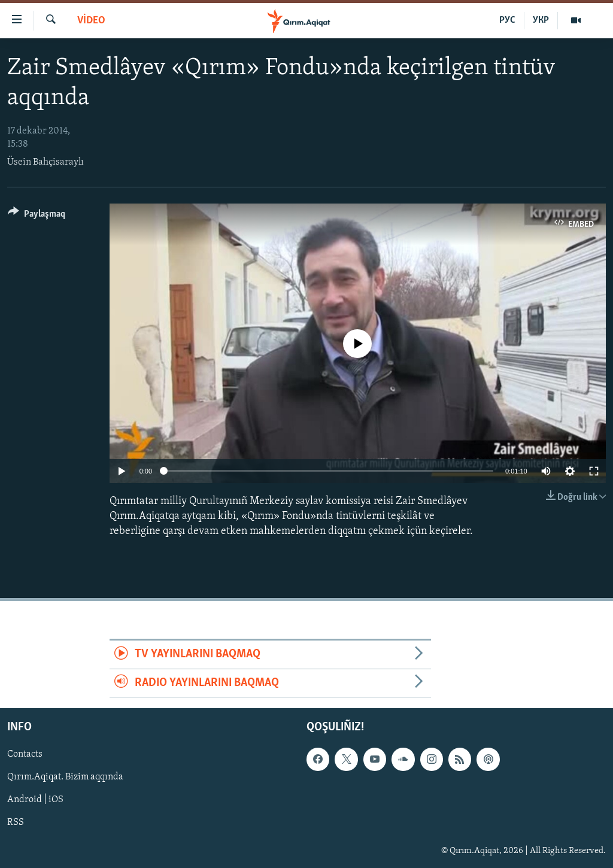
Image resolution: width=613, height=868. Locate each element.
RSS (16, 823)
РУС (507, 20)
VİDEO (91, 21)
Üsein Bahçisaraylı (45, 162)
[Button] (37, 216)
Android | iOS (35, 800)
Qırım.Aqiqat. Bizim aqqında (65, 777)
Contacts (25, 754)
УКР (541, 20)
